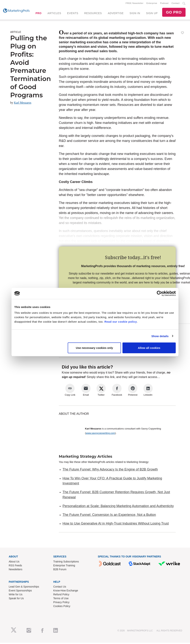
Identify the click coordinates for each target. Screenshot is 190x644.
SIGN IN (135, 14)
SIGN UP (152, 14)
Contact (176, 4)
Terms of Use (61, 600)
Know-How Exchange (66, 592)
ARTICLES (54, 14)
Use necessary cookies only (94, 348)
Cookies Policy (62, 608)
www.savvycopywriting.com (100, 434)
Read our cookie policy (121, 322)
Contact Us (60, 588)
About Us (14, 563)
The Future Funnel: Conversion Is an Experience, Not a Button (109, 516)
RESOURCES (93, 14)
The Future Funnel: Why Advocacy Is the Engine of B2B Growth (110, 471)
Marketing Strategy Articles (86, 458)
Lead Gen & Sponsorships (24, 588)
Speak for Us (16, 600)
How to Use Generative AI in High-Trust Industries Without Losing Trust (116, 525)
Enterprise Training (64, 567)
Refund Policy (61, 596)
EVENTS (73, 14)
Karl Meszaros (23, 104)
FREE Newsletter (135, 4)
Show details (160, 336)
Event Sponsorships (20, 592)
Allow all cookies (149, 348)
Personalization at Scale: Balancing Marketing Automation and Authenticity (118, 507)
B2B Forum (60, 571)
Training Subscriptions (66, 563)
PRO (38, 14)
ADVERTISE (116, 14)
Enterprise (152, 4)
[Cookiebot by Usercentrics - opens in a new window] (159, 293)
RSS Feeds (15, 567)
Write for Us (16, 596)
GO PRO (174, 13)
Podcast (164, 4)
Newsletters (15, 571)
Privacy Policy (61, 604)
